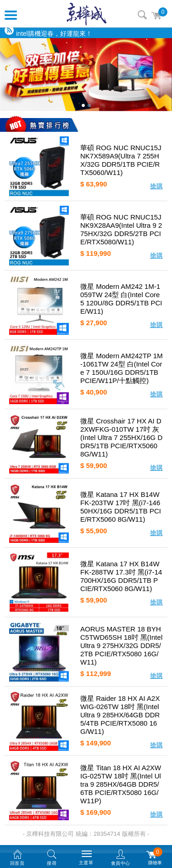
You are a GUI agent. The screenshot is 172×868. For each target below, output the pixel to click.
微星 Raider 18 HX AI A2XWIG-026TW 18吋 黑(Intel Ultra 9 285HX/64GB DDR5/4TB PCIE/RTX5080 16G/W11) (120, 715)
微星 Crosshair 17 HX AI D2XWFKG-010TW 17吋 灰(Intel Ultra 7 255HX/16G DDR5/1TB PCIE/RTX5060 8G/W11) (121, 437)
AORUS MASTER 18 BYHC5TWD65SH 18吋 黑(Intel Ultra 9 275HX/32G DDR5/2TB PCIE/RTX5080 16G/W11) (121, 645)
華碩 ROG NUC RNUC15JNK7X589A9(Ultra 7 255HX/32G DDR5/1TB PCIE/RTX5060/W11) (121, 160)
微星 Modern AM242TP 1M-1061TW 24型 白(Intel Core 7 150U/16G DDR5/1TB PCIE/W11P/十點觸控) (122, 368)
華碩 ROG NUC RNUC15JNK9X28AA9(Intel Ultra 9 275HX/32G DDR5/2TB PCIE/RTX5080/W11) (121, 229)
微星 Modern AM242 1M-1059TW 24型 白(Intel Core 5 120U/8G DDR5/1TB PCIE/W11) (121, 299)
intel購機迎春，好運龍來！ (54, 34)
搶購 (156, 186)
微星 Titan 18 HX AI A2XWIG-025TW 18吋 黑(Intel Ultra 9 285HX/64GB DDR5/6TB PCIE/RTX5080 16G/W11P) (121, 784)
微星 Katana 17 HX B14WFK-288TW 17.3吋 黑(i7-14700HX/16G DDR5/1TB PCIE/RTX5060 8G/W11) (121, 576)
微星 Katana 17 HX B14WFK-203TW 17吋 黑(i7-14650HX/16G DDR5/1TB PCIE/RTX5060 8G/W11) (121, 507)
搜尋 (142, 15)
